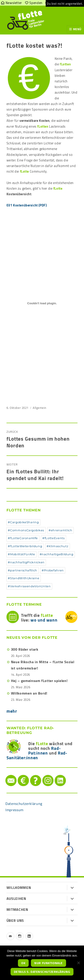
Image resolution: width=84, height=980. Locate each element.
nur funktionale (48, 963)
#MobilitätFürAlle (21, 554)
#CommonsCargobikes (26, 530)
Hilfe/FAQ (31, 775)
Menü (77, 29)
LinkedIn (56, 775)
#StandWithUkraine (24, 578)
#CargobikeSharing (23, 522)
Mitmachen (17, 909)
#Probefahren (53, 570)
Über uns (15, 920)
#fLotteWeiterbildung (25, 546)
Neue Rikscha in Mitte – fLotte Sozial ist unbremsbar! (43, 665)
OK (23, 963)
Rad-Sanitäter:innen (37, 755)
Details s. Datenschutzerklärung (42, 972)
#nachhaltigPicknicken (26, 562)
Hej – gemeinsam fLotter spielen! (39, 681)
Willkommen (19, 888)
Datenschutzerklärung (24, 804)
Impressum (14, 810)
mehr (12, 711)
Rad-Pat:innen (44, 751)
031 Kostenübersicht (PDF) (27, 205)
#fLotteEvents (53, 538)
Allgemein (40, 408)
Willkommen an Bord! (29, 693)
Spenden (19, 775)
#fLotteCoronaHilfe (23, 538)
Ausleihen (16, 899)
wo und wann (44, 620)
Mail (6, 775)
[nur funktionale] (78, 963)
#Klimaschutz (57, 546)
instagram (44, 775)
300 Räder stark (25, 649)
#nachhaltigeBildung (57, 554)
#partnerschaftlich (23, 570)
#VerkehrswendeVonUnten (29, 586)
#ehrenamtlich (60, 530)
